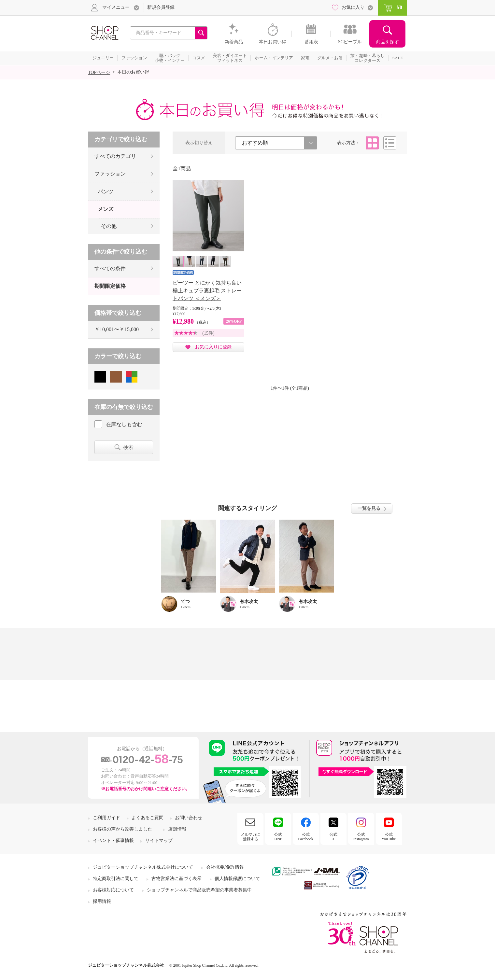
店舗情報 (177, 829)
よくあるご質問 (148, 818)
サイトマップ (159, 840)
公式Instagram (361, 837)
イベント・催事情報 (113, 840)
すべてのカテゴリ (115, 156)
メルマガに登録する (250, 837)
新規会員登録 (161, 7)
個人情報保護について (237, 879)
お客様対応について (113, 890)
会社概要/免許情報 (225, 867)
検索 (128, 447)
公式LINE (278, 837)
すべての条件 (110, 268)
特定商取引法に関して (116, 879)
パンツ (106, 192)
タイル (372, 143)
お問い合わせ (189, 818)
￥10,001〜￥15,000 (117, 329)
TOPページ (99, 72)
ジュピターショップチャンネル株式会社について (143, 867)
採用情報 (102, 901)
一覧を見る (369, 508)
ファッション (110, 174)
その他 (109, 226)
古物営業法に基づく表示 (177, 879)
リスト (390, 143)
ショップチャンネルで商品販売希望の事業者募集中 (199, 890)
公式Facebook (306, 837)
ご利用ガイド (106, 818)
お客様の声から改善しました (122, 829)
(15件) (208, 333)
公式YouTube (389, 837)
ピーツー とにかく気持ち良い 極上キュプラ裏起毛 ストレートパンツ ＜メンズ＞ (207, 291)
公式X (333, 837)
